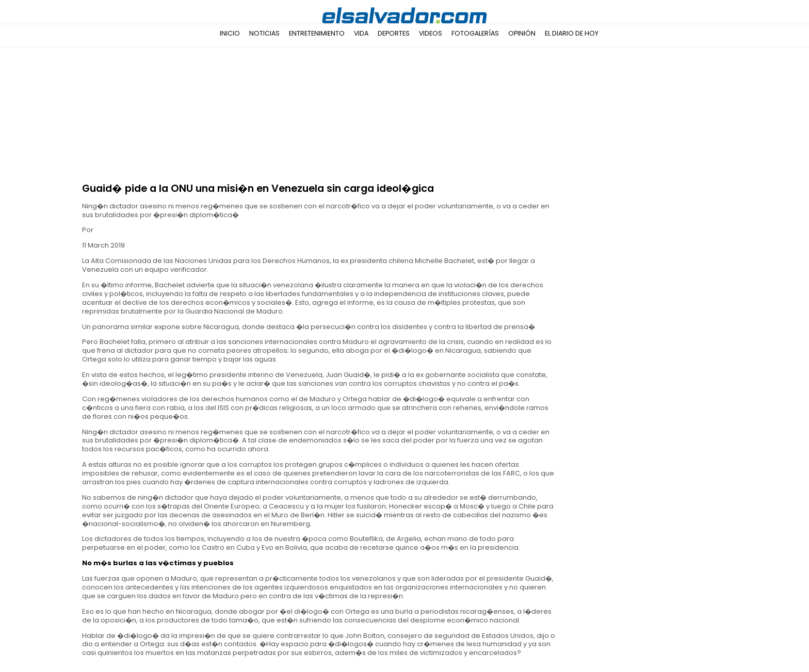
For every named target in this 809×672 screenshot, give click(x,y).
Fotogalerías (475, 33)
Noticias (264, 33)
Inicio (230, 33)
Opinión (522, 33)
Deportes (394, 33)
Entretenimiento (317, 33)
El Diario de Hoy (572, 33)
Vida (361, 33)
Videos (431, 33)
